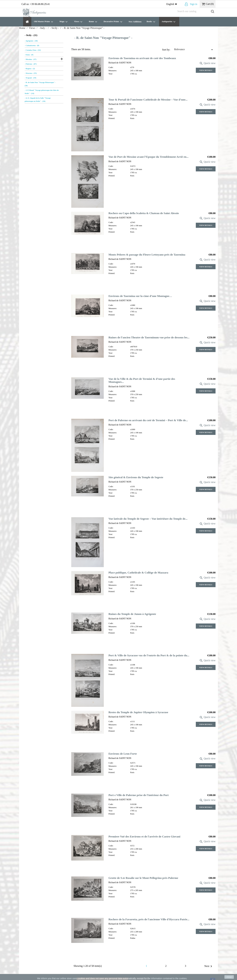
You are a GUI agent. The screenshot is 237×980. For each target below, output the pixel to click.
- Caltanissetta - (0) (32, 45)
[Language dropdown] (172, 4)
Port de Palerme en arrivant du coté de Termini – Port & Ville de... (148, 420)
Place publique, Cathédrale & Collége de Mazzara (138, 573)
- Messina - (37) (31, 59)
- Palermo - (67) (31, 64)
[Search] (196, 11)
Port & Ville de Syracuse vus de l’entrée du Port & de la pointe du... (149, 655)
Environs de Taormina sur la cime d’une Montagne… (140, 296)
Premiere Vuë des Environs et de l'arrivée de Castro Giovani (144, 836)
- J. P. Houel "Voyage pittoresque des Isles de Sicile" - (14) (42, 92)
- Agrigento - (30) (31, 41)
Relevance (194, 50)
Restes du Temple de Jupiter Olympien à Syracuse (138, 712)
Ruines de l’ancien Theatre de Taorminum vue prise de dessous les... (149, 337)
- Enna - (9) (29, 55)
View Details (206, 70)
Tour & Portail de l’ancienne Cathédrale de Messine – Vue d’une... (148, 100)
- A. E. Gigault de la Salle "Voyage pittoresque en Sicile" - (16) (38, 100)
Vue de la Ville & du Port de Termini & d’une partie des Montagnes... (142, 380)
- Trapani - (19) (30, 78)
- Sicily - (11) (31, 35)
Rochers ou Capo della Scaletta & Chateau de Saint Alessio (144, 213)
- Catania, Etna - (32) (33, 50)
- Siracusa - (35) (31, 73)
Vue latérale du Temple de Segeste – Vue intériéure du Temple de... (148, 519)
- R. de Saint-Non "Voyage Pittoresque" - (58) (40, 84)
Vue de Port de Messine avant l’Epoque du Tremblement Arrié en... (148, 157)
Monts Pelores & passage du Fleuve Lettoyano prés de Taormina (147, 255)
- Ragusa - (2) (30, 68)
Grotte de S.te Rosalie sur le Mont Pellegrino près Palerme (143, 878)
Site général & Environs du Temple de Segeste (136, 477)
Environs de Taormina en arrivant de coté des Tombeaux (142, 58)
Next (209, 966)
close (229, 977)
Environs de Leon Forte (123, 754)
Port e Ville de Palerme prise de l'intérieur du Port (139, 795)
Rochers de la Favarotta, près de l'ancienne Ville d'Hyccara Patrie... (149, 919)
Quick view (207, 63)
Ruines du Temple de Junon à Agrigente (132, 614)
